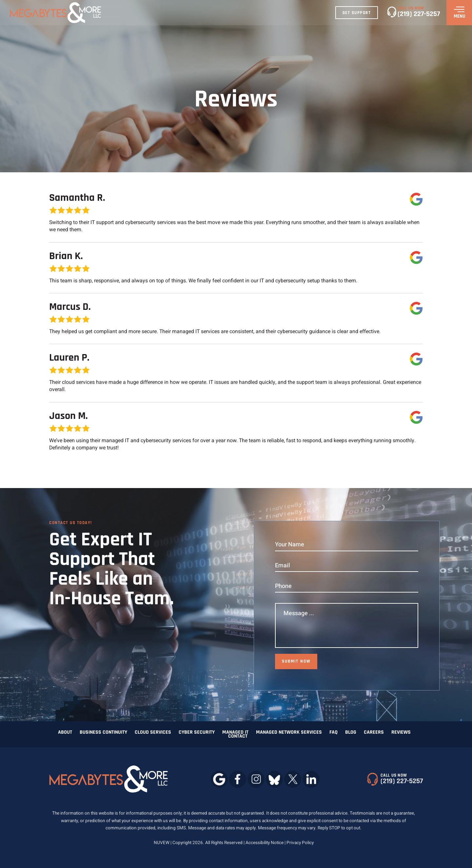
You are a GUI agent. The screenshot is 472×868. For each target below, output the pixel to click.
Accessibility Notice (265, 843)
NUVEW (162, 843)
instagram (256, 779)
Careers (374, 732)
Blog (351, 732)
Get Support (357, 13)
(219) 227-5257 (419, 14)
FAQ (334, 732)
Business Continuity (103, 732)
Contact (238, 736)
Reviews (401, 732)
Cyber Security (197, 732)
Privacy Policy (300, 843)
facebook (237, 779)
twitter (293, 779)
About (65, 732)
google (219, 779)
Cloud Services (153, 732)
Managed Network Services (289, 732)
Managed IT (235, 732)
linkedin (311, 779)
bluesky (274, 779)
